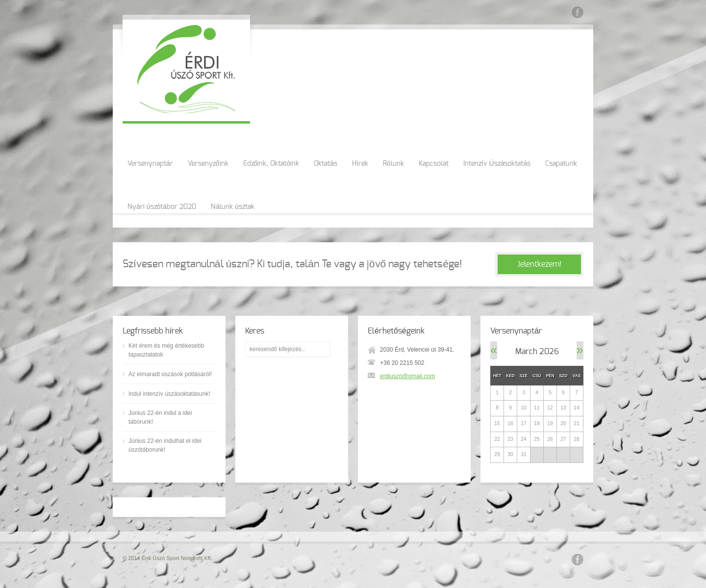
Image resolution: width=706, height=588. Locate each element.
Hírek (360, 164)
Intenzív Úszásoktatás (497, 164)
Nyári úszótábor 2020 (162, 207)
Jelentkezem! (539, 264)
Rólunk (393, 164)
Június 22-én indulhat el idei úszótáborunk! (165, 445)
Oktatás (326, 164)
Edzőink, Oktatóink (271, 164)
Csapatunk (561, 164)
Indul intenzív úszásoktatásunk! (169, 394)
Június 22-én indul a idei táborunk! (160, 417)
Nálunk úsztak (233, 207)
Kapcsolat (434, 164)
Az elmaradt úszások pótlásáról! (170, 374)
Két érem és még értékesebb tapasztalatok (166, 350)
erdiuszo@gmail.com (407, 376)
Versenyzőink (208, 164)
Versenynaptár (150, 164)
